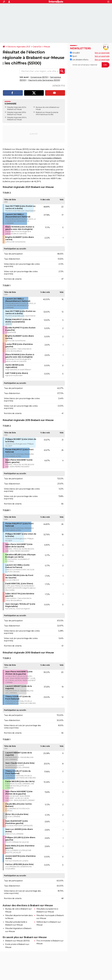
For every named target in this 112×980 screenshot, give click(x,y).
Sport (73, 56)
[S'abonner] (90, 65)
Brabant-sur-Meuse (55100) (17, 941)
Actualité (75, 53)
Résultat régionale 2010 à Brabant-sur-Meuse (17, 119)
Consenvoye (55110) (39, 77)
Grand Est (37, 47)
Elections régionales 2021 (19, 47)
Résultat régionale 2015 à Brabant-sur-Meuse (17, 113)
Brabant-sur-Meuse (43, 112)
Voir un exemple (102, 53)
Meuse (47, 47)
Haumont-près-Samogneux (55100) (44, 80)
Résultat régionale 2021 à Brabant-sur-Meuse (17, 108)
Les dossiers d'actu (79, 60)
